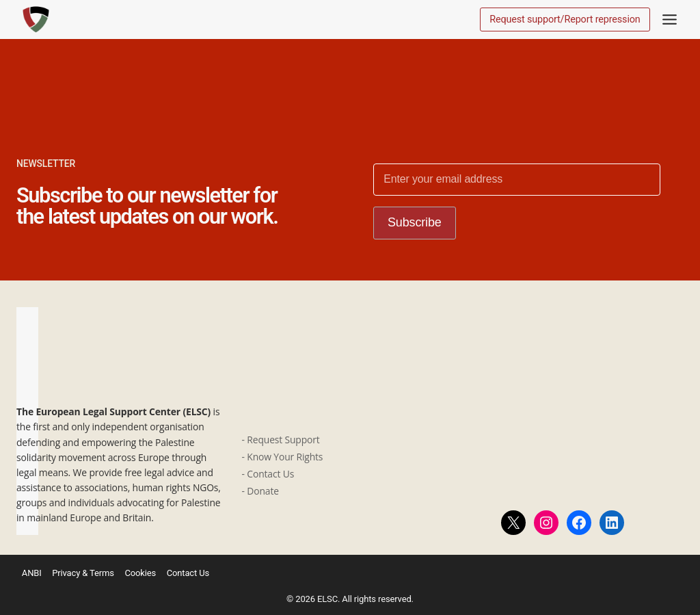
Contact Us (189, 573)
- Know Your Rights (283, 457)
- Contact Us (269, 474)
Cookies (140, 573)
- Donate (260, 491)
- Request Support (281, 440)
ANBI (32, 573)
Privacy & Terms (83, 573)
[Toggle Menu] (670, 19)
